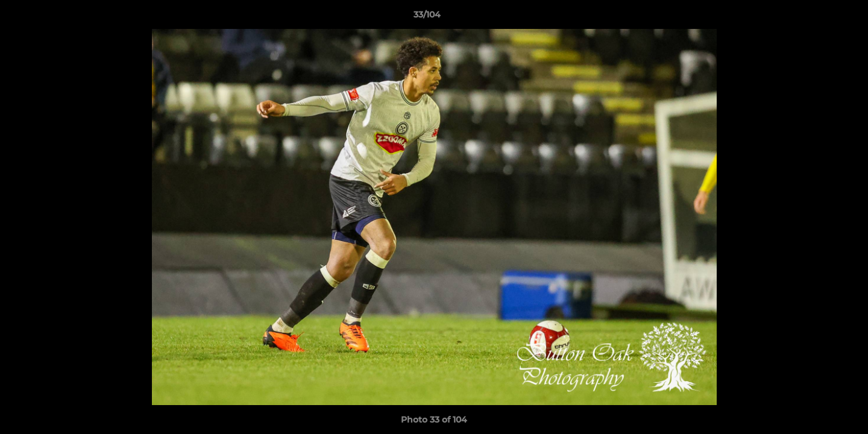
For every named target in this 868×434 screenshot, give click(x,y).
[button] (817, 17)
